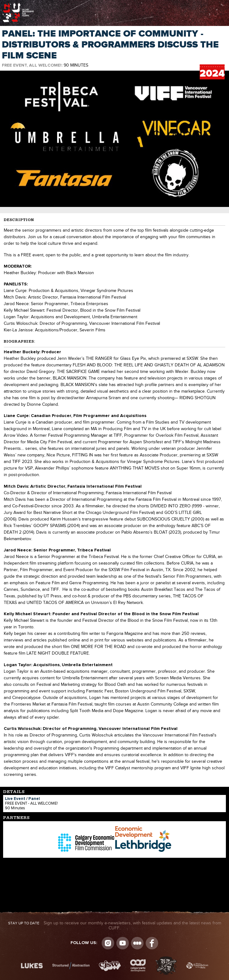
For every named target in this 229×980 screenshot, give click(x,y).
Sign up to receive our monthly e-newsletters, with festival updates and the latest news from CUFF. (115, 926)
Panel (34, 799)
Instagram (108, 943)
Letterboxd (137, 943)
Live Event (15, 799)
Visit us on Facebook (152, 943)
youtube (123, 943)
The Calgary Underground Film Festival (18, 5)
